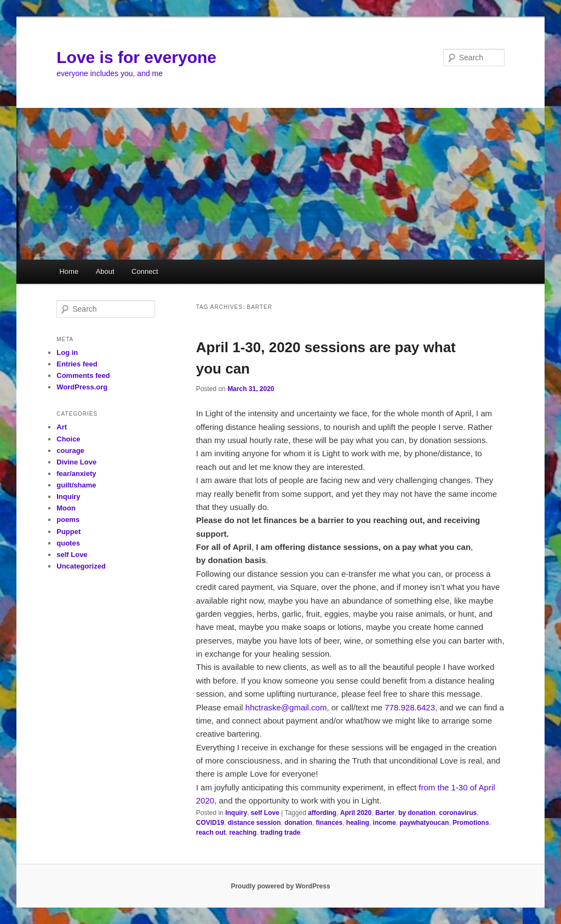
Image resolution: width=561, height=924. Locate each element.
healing (358, 823)
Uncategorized (81, 566)
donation (298, 823)
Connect (145, 271)
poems (68, 520)
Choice (68, 439)
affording (322, 813)
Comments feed (83, 375)
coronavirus (458, 813)
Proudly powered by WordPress (280, 886)
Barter (385, 813)
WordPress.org (82, 387)
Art (62, 427)
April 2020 (356, 813)
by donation (417, 813)
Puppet (68, 532)
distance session (254, 823)
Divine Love (76, 462)
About (105, 271)
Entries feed (77, 364)
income (385, 823)
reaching (243, 833)
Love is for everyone (136, 57)
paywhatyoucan (424, 823)
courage (70, 450)
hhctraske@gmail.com (286, 707)
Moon (66, 508)
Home (69, 271)
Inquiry (236, 813)
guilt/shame (76, 485)
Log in (67, 352)
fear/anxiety (76, 474)
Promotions (471, 823)
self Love (265, 813)
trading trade (280, 833)
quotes (68, 543)
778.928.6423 (410, 707)
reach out (211, 833)
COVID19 (210, 823)
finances (330, 823)
